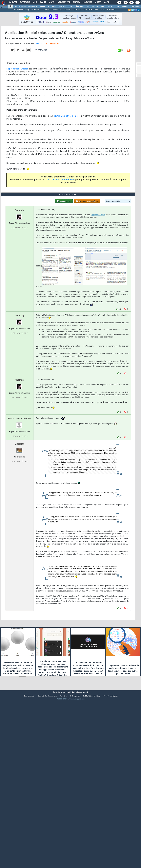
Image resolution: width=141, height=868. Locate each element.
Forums (13, 2)
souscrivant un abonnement (60, 202)
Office (117, 7)
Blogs (43, 2)
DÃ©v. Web (79, 7)
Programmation (98, 7)
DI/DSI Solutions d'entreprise (26, 7)
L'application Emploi (17, 92)
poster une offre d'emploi (67, 139)
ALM (54, 7)
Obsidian (19, 512)
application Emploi (98, 283)
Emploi (76, 2)
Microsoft (62, 7)
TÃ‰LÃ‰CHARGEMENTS (62, 10)
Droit (98, 2)
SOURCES (78, 10)
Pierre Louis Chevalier (20, 486)
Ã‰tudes (88, 2)
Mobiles (125, 7)
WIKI (96, 10)
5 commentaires (53, 67)
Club (106, 2)
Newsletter (64, 2)
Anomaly (38, 67)
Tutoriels (25, 2)
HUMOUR (111, 10)
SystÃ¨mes (135, 7)
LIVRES (47, 10)
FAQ (35, 2)
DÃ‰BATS (88, 10)
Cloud (42, 7)
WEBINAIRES (36, 10)
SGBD (109, 7)
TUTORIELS (19, 10)
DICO (103, 10)
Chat (52, 2)
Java (70, 7)
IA (48, 7)
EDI (88, 7)
